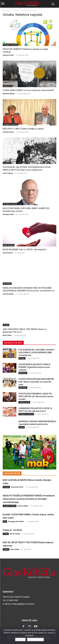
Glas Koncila (8, 253)
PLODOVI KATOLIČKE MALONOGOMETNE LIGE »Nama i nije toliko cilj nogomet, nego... (36, 382)
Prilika (6, 534)
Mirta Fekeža (15, 534)
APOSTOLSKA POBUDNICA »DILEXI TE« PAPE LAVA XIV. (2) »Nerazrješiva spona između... (36, 396)
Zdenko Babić (8, 294)
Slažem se (20, 639)
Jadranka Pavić (17, 487)
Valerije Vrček (8, 55)
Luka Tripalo (8, 173)
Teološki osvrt (24, 402)
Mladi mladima (9, 245)
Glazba (6, 325)
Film (5, 521)
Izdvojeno (7, 163)
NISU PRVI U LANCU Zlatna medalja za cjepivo (23, 129)
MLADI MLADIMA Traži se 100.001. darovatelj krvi (24, 250)
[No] (56, 635)
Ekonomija (7, 284)
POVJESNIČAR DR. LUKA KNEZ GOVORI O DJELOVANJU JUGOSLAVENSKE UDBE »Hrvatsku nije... (37, 353)
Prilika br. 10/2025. (13, 530)
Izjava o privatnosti (35, 639)
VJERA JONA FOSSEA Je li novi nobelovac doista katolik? (28, 90)
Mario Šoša (7, 335)
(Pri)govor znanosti (10, 45)
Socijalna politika (10, 506)
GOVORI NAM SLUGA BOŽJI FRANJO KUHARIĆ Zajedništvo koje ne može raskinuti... (34, 367)
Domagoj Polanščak (16, 521)
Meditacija (23, 373)
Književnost (8, 86)
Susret (22, 427)
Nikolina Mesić (9, 93)
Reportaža (23, 388)
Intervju (22, 358)
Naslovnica (7, 10)
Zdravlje (6, 487)
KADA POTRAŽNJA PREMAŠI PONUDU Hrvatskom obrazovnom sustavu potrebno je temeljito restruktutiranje (29, 499)
